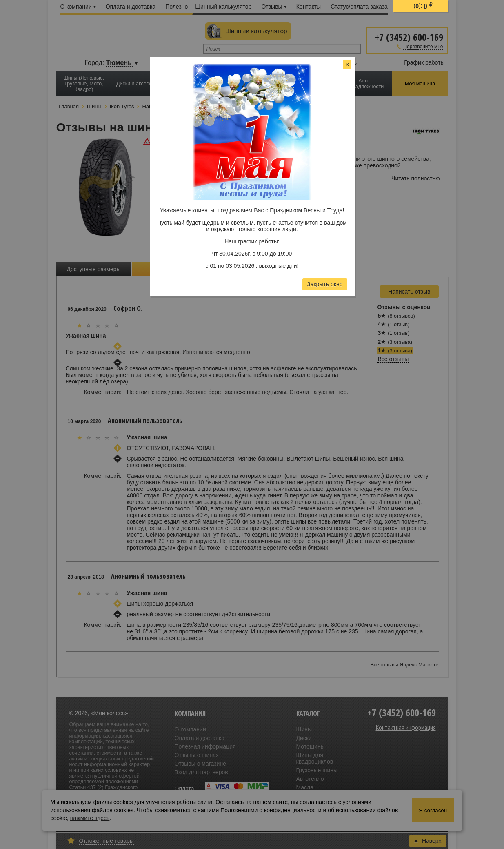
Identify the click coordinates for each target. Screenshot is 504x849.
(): (424, 6)
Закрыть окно (325, 284)
